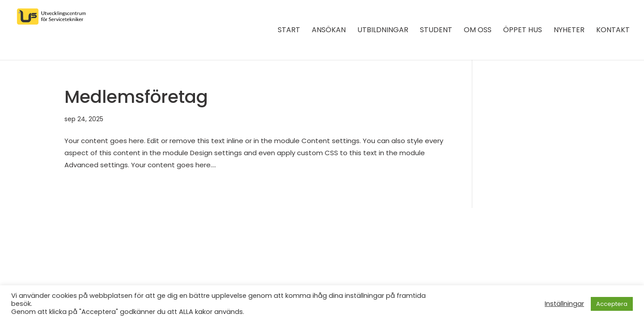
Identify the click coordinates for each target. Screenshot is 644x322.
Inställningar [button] (564, 304)
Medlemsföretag (136, 97)
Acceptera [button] (612, 304)
